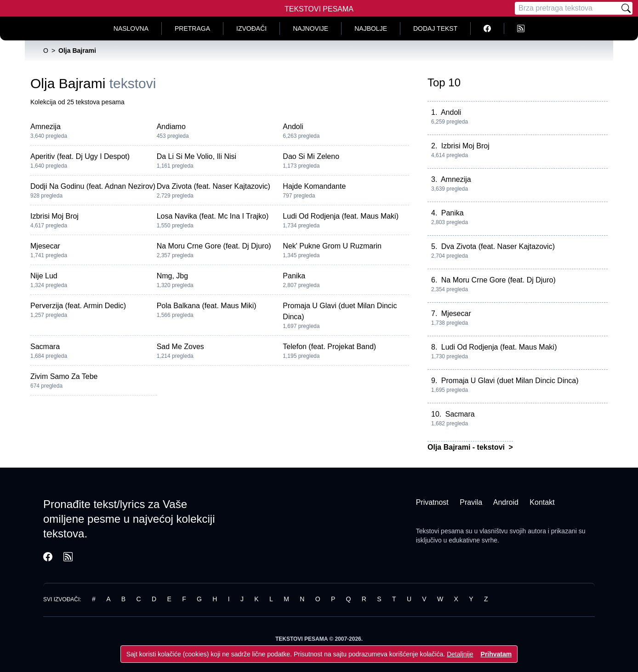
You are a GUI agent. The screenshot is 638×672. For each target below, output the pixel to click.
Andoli (293, 127)
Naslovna (131, 28)
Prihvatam (496, 654)
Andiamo (171, 127)
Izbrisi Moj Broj (54, 216)
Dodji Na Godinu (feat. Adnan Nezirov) (93, 186)
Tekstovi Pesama (319, 9)
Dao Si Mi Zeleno (311, 156)
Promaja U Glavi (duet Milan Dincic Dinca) (510, 381)
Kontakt (542, 502)
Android (506, 502)
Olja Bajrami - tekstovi (467, 447)
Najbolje (371, 28)
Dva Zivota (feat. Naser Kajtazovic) (214, 186)
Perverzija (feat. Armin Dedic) (78, 306)
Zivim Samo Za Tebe (64, 376)
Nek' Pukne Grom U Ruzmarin (332, 246)
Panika (294, 276)
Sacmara (45, 347)
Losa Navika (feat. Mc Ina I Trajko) (213, 216)
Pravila (471, 502)
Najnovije (310, 28)
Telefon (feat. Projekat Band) (329, 347)
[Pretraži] (626, 8)
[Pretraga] (567, 8)
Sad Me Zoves (180, 347)
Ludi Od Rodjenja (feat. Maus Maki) (341, 216)
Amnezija (46, 127)
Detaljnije (460, 654)
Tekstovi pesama (440, 531)
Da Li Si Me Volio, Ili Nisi (197, 156)
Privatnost (432, 502)
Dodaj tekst (435, 28)
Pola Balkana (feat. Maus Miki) (207, 306)
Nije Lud (44, 276)
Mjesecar (45, 246)
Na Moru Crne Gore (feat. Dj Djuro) (214, 246)
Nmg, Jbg (172, 276)
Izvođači (251, 28)
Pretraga (192, 28)
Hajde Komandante (314, 186)
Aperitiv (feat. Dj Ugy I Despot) (80, 156)
